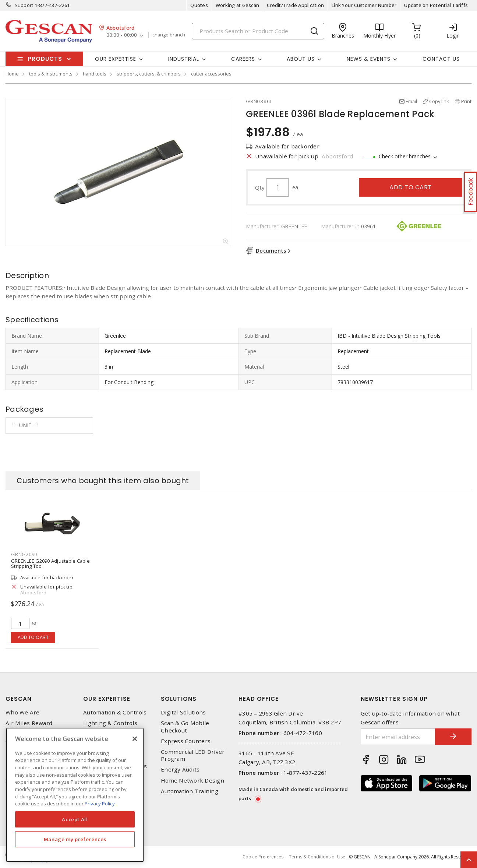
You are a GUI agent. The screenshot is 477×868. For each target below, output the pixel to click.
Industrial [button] (184, 59)
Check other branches (405, 156)
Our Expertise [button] (116, 59)
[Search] (258, 31)
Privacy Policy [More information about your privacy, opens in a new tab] (100, 804)
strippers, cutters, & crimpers (149, 74)
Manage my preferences (75, 839)
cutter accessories (211, 74)
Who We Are (23, 712)
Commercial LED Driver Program (193, 755)
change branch (169, 35)
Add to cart (411, 187)
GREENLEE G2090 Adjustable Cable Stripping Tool (50, 563)
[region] (75, 795)
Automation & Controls (115, 712)
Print (466, 101)
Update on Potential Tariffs (436, 5)
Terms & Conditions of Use (317, 857)
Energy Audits (180, 769)
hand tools (95, 74)
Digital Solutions (183, 712)
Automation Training (190, 791)
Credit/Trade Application (295, 5)
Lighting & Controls (110, 723)
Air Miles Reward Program (29, 727)
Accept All (75, 819)
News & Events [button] (369, 59)
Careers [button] (243, 59)
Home (12, 74)
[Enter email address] (398, 737)
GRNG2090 (24, 554)
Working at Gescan (237, 5)
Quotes (199, 5)
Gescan (19, 699)
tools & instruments (51, 74)
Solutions (179, 699)
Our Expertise (107, 699)
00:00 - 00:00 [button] (122, 35)
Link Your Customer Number (364, 5)
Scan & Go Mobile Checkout (185, 727)
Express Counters (186, 741)
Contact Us (441, 59)
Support (24, 5)
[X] (135, 739)
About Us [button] (301, 59)
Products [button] (45, 59)
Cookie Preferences (263, 857)
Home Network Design (192, 781)
